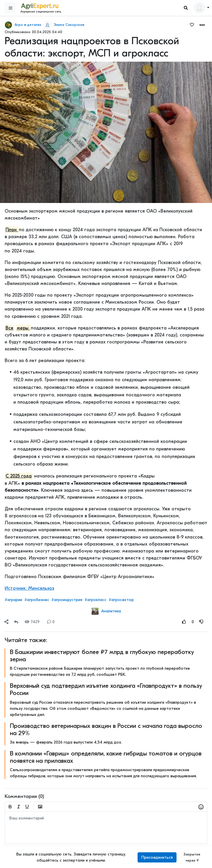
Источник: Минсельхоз (29, 588)
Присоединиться (157, 857)
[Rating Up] (184, 622)
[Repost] (16, 622)
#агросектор (121, 600)
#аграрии (13, 600)
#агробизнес (37, 600)
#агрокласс (96, 600)
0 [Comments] (51, 622)
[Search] (186, 8)
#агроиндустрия (67, 600)
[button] (202, 25)
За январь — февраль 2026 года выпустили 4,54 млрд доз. (66, 742)
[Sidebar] (10, 8)
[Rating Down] (202, 622)
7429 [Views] (32, 622)
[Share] (6, 622)
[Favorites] (192, 24)
